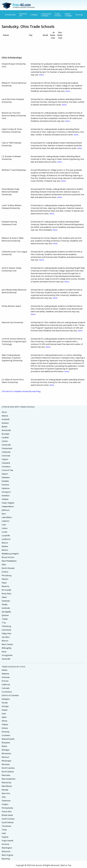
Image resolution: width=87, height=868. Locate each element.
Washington (7, 848)
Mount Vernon (8, 557)
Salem (4, 597)
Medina (5, 546)
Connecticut (7, 692)
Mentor (5, 550)
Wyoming (6, 859)
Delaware (6, 477)
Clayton (5, 459)
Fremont (5, 485)
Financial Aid (23, 15)
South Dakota (8, 822)
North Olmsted (8, 568)
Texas (4, 830)
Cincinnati (6, 456)
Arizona (5, 681)
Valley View (6, 633)
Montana (6, 764)
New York (6, 793)
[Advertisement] (43, 47)
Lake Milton (7, 517)
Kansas (5, 728)
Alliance (5, 416)
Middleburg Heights (10, 554)
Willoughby (7, 648)
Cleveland (6, 463)
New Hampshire (9, 779)
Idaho (4, 717)
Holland (5, 499)
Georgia (5, 706)
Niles (4, 565)
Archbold (5, 419)
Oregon (5, 804)
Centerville (6, 445)
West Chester (7, 644)
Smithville (6, 608)
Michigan (6, 750)
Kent (4, 514)
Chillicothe (6, 452)
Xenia (4, 652)
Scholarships (10, 15)
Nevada (5, 790)
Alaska (4, 670)
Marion (5, 543)
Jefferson (6, 510)
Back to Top (66, 865)
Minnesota (6, 753)
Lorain (4, 532)
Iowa (4, 714)
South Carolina (8, 819)
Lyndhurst (6, 539)
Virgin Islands (7, 841)
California (6, 685)
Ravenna (5, 586)
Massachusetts (8, 739)
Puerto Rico (7, 812)
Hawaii (5, 710)
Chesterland (7, 448)
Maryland (6, 743)
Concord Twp (7, 470)
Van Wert (6, 637)
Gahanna (6, 488)
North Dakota (8, 772)
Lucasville (6, 535)
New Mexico (7, 786)
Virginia (5, 837)
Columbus (6, 467)
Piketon (5, 579)
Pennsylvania (7, 808)
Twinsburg (6, 626)
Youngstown (7, 655)
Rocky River (7, 594)
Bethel (4, 427)
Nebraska (6, 775)
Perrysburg (7, 575)
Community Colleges (46, 15)
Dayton (5, 474)
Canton (5, 441)
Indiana (5, 724)
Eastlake (5, 481)
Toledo (5, 619)
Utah (4, 833)
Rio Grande (6, 590)
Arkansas (6, 677)
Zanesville (6, 659)
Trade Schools (58, 15)
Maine (4, 746)
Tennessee (6, 826)
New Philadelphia (9, 561)
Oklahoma (6, 801)
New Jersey (6, 782)
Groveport (6, 492)
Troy (4, 623)
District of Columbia (10, 695)
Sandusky (6, 601)
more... (42, 75)
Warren (5, 641)
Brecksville (6, 430)
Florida (5, 703)
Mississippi (6, 761)
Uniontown (6, 630)
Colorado (6, 688)
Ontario (5, 572)
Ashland (5, 423)
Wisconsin (6, 851)
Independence (8, 506)
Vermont (5, 844)
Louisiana (6, 735)
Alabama (5, 674)
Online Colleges (68, 15)
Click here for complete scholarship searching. (21, 391)
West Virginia (7, 855)
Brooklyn (6, 434)
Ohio (4, 797)
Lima (4, 525)
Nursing (79, 15)
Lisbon (5, 528)
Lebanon (5, 521)
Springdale (6, 612)
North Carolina (8, 768)
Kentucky (6, 732)
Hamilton (6, 496)
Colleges (34, 15)
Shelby (5, 604)
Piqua (4, 583)
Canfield (5, 438)
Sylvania (5, 615)
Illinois (4, 721)
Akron (4, 412)
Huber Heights (8, 503)
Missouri (5, 757)
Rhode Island (7, 815)
